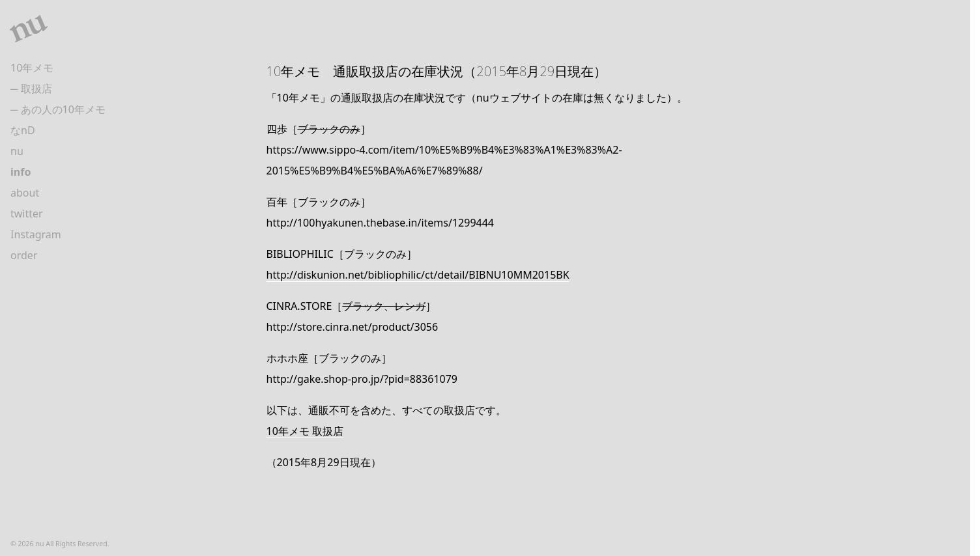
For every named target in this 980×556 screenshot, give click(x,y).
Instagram (36, 234)
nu (17, 151)
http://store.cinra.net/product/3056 (353, 327)
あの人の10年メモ (63, 109)
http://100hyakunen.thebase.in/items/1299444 (381, 223)
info (21, 172)
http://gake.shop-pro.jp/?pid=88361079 (362, 379)
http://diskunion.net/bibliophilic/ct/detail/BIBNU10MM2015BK (418, 275)
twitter (27, 214)
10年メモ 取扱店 (305, 431)
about (25, 193)
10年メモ (32, 68)
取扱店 (36, 89)
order (24, 255)
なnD (23, 130)
